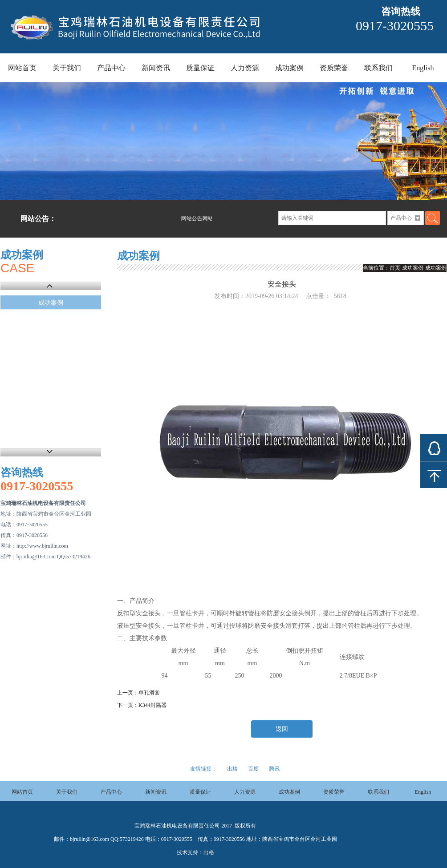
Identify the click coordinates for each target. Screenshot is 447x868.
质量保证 (200, 68)
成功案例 (289, 68)
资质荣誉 (334, 68)
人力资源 (245, 68)
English (423, 68)
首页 (395, 268)
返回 (282, 729)
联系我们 (378, 68)
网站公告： (38, 219)
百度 (253, 769)
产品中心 (111, 68)
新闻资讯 (156, 68)
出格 (232, 769)
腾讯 (274, 769)
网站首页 (22, 68)
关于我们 (67, 68)
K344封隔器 (152, 705)
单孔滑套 (149, 693)
